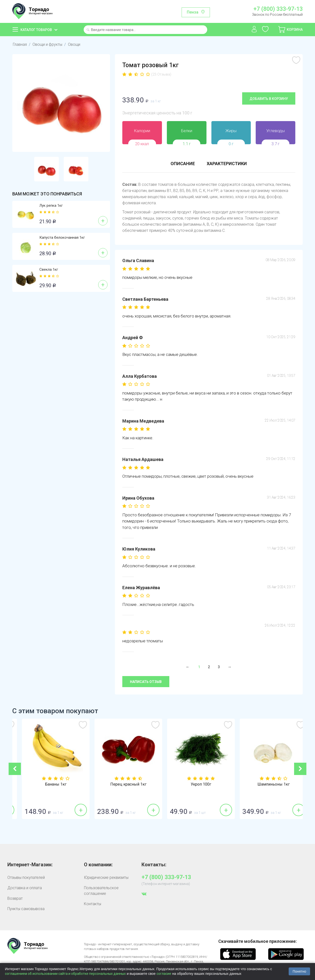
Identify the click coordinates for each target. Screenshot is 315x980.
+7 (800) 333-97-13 (278, 9)
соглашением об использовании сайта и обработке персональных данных (65, 974)
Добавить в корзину (269, 99)
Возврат (15, 898)
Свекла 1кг (49, 269)
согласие (164, 974)
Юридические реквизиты (106, 877)
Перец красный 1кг (194, 784)
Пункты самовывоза (26, 909)
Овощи (74, 44)
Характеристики (227, 164)
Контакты (93, 904)
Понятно (299, 971)
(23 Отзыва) (161, 74)
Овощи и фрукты (47, 44)
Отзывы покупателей (26, 877)
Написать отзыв (146, 682)
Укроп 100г (266, 784)
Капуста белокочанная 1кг (62, 237)
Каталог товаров (36, 30)
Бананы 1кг (121, 784)
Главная (20, 44)
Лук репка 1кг (51, 205)
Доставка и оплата (25, 888)
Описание (183, 164)
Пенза (193, 12)
